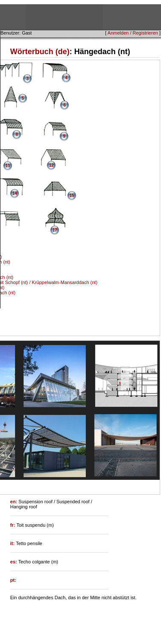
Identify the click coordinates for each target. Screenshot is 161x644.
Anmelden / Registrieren (133, 33)
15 (72, 196)
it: (13, 543)
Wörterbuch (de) (40, 52)
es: (14, 562)
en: (15, 502)
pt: (13, 580)
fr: (13, 525)
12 (51, 165)
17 (55, 230)
